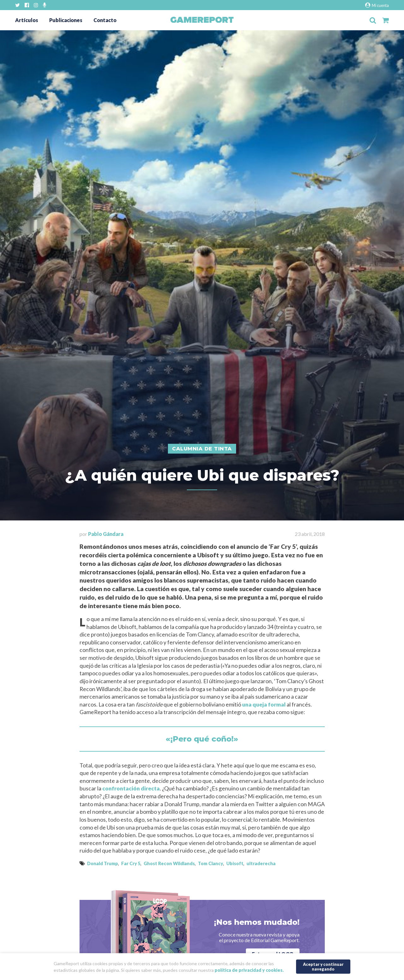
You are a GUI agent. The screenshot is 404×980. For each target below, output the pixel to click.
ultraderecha (261, 863)
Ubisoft (235, 863)
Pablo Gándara (106, 534)
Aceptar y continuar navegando (323, 967)
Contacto (105, 20)
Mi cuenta (377, 5)
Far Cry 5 (131, 863)
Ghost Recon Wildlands (169, 863)
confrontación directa (131, 788)
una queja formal (264, 704)
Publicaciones (66, 20)
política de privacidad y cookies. (249, 970)
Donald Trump (103, 863)
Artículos (27, 20)
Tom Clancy (211, 863)
